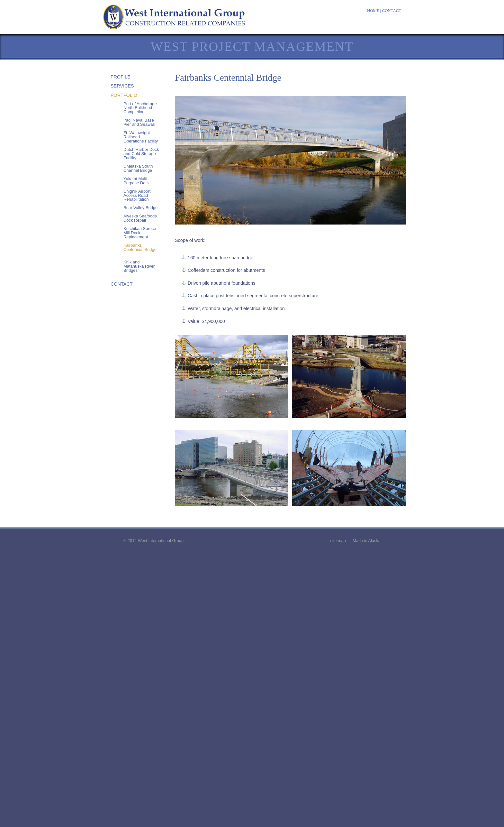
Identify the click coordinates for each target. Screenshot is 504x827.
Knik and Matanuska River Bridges (139, 266)
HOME (373, 11)
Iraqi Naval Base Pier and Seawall (139, 122)
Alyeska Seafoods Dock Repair (140, 218)
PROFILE (121, 77)
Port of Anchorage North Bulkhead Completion (140, 108)
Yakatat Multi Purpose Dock (136, 181)
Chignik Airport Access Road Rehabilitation (137, 195)
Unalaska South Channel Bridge (138, 168)
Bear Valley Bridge (140, 208)
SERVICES (122, 86)
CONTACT (392, 11)
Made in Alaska (367, 541)
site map (338, 541)
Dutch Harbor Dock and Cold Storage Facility (141, 154)
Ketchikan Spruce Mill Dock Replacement (140, 233)
